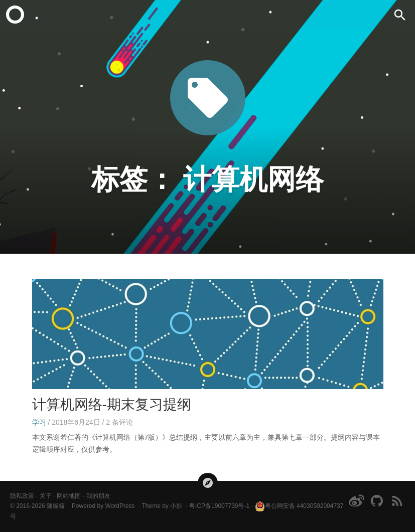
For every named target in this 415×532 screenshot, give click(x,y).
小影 (176, 506)
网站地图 (69, 496)
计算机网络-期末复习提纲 (112, 404)
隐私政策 (22, 496)
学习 (39, 422)
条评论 (119, 422)
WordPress (120, 506)
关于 (46, 496)
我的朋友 (98, 496)
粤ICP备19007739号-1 (219, 506)
